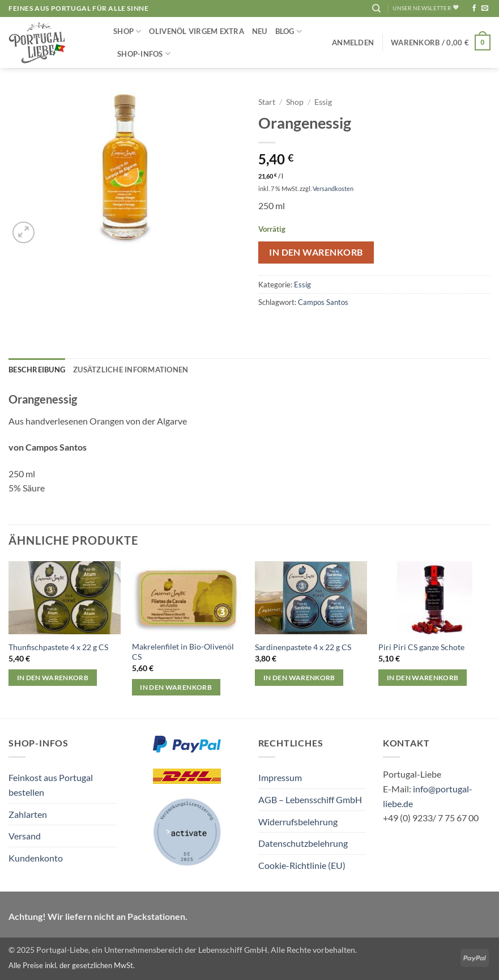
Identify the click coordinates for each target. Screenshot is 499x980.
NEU (260, 31)
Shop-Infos (144, 54)
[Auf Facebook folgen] (474, 9)
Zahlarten (28, 814)
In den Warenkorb (316, 252)
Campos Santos (323, 302)
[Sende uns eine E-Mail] (485, 9)
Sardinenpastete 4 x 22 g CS (303, 647)
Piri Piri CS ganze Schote (421, 647)
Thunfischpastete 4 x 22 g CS (58, 647)
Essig (323, 102)
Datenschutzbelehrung (303, 843)
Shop (127, 31)
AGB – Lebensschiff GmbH (310, 799)
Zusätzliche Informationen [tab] (131, 370)
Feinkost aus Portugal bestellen (51, 785)
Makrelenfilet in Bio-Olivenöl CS (183, 652)
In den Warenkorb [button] (53, 678)
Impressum (280, 777)
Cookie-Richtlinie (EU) (302, 865)
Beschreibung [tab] (37, 370)
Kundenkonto (36, 858)
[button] (353, 43)
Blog (289, 31)
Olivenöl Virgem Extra (196, 31)
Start (267, 102)
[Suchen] (376, 9)
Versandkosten (333, 188)
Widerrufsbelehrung (298, 822)
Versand (25, 836)
